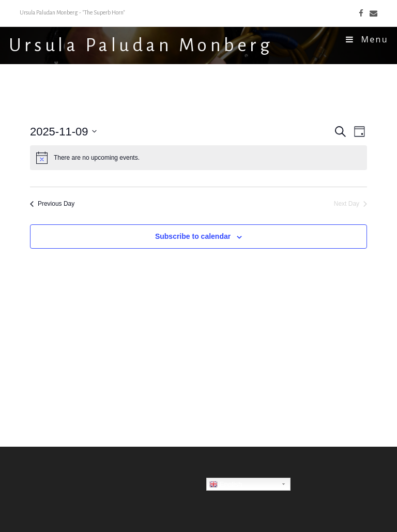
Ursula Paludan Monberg (141, 45)
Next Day (350, 204)
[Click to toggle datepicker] (64, 132)
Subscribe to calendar (193, 236)
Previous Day (52, 204)
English (226, 484)
